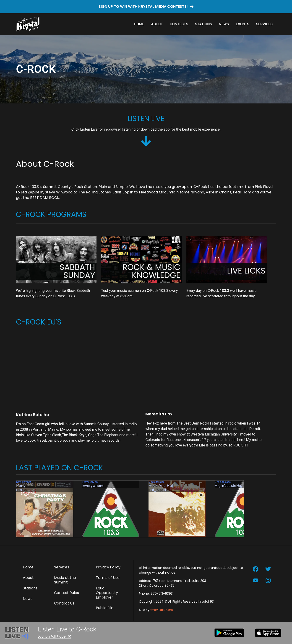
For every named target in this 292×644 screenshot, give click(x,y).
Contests (179, 24)
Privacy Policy (108, 567)
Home (139, 24)
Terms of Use (108, 578)
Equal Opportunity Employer (107, 593)
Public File (105, 608)
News (224, 24)
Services (264, 24)
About (157, 24)
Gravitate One (162, 610)
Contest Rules (66, 593)
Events (242, 24)
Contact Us (64, 603)
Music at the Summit (65, 580)
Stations (204, 24)
